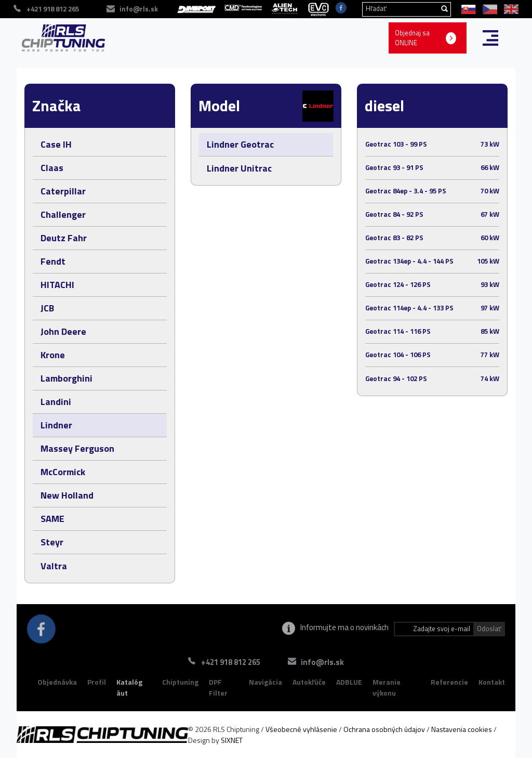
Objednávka (57, 682)
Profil (97, 682)
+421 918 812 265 (231, 662)
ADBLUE (349, 682)
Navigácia (265, 682)
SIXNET (232, 740)
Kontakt (492, 682)
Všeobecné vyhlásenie (301, 729)
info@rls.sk (322, 662)
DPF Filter (218, 688)
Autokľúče (309, 682)
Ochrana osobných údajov (384, 729)
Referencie (449, 682)
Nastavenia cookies (462, 729)
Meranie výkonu (387, 688)
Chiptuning (180, 682)
